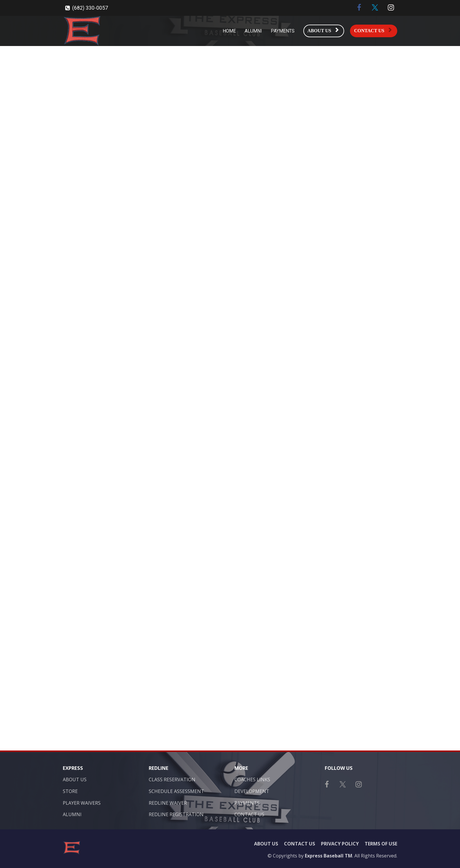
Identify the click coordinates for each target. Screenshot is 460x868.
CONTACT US (373, 30)
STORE (70, 792)
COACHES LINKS (252, 780)
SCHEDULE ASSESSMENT (176, 792)
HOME (229, 31)
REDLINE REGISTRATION (176, 815)
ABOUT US (323, 30)
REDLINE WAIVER (168, 803)
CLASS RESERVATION (172, 780)
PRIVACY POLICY (340, 844)
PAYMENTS (283, 31)
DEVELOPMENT (252, 792)
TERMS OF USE (381, 844)
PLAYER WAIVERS (82, 803)
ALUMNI (253, 31)
